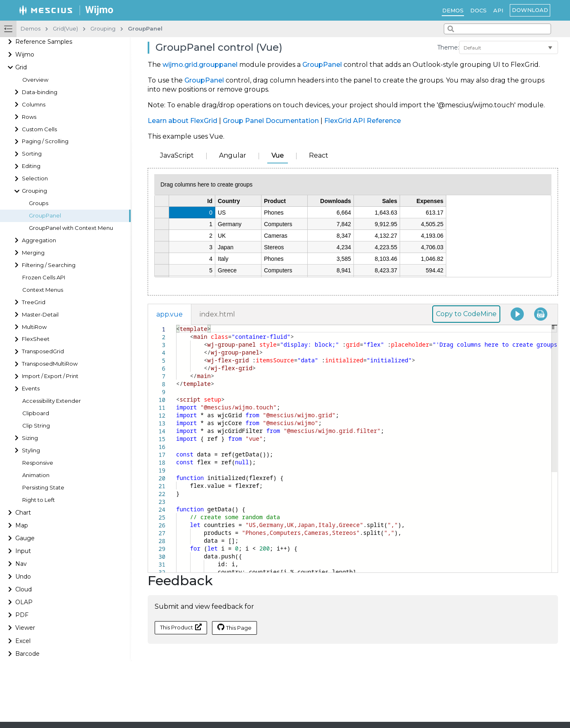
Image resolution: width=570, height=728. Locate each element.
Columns (34, 105)
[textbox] (176, 325)
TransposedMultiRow (50, 364)
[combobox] (497, 29)
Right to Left (39, 500)
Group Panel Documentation (271, 121)
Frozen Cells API (44, 278)
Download (530, 10)
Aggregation (39, 240)
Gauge (25, 538)
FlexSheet (36, 339)
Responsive (38, 463)
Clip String (36, 426)
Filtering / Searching (49, 265)
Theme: (448, 47)
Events (31, 389)
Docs (478, 10)
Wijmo (25, 54)
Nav (21, 564)
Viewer (25, 628)
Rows (29, 117)
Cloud (24, 589)
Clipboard (36, 413)
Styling (31, 450)
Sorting (32, 154)
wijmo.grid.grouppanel (200, 65)
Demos (453, 10)
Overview (35, 80)
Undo (23, 577)
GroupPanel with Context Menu (71, 228)
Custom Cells (39, 129)
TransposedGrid (43, 351)
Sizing (30, 438)
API (498, 10)
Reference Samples (44, 42)
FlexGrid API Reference (363, 121)
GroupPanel (45, 216)
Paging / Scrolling (45, 141)
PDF (22, 615)
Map (22, 525)
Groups (39, 203)
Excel (23, 641)
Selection (35, 178)
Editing (31, 166)
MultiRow (34, 327)
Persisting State (43, 488)
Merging (33, 253)
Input (23, 551)
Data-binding (40, 92)
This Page (234, 627)
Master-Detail (40, 315)
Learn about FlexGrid (183, 121)
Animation (36, 475)
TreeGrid (34, 302)
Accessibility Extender (52, 401)
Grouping (34, 191)
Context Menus (43, 290)
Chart (23, 513)
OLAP (24, 602)
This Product (181, 627)
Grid (21, 67)
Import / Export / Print (50, 376)
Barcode (27, 654)
